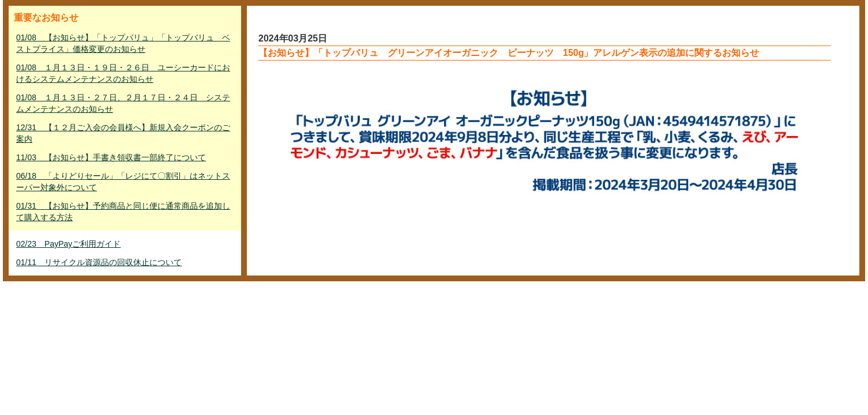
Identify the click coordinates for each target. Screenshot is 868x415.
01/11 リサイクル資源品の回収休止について (99, 262)
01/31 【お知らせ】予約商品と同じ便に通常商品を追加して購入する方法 (123, 212)
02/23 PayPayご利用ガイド (68, 244)
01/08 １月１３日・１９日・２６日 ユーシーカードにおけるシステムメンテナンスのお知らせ (123, 73)
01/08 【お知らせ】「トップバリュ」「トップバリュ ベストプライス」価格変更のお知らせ (123, 43)
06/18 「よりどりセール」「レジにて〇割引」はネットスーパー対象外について (123, 182)
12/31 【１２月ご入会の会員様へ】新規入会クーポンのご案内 (123, 133)
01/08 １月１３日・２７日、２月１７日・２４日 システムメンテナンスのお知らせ (123, 103)
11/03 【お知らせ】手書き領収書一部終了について (111, 157)
